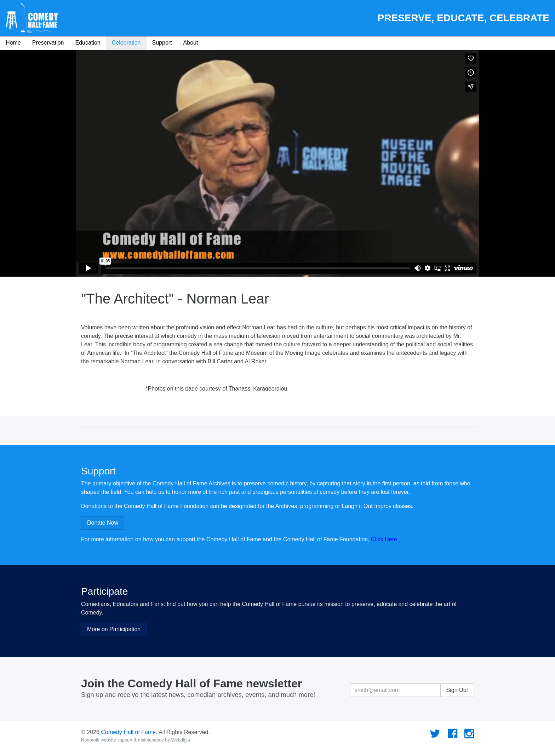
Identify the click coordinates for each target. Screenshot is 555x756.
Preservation (48, 43)
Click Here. (385, 539)
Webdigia (181, 740)
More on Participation (114, 629)
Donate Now (103, 523)
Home (13, 43)
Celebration (126, 43)
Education (88, 43)
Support (162, 43)
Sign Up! (457, 690)
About (191, 43)
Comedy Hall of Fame (128, 732)
